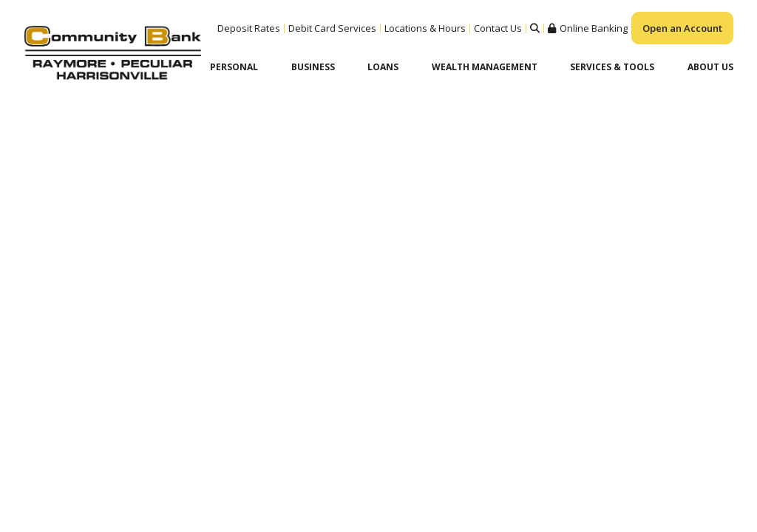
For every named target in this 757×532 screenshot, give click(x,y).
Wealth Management (485, 67)
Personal (234, 67)
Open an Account (682, 28)
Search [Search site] (534, 28)
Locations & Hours (425, 28)
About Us (710, 67)
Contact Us (498, 28)
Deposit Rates (249, 28)
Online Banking (594, 28)
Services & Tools (612, 67)
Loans (383, 67)
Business (313, 67)
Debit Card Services (332, 28)
